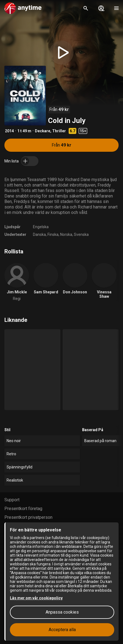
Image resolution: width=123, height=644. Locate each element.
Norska (66, 234)
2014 (9, 131)
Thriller (59, 131)
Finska (53, 234)
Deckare (43, 131)
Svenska (81, 234)
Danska (39, 234)
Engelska (41, 227)
